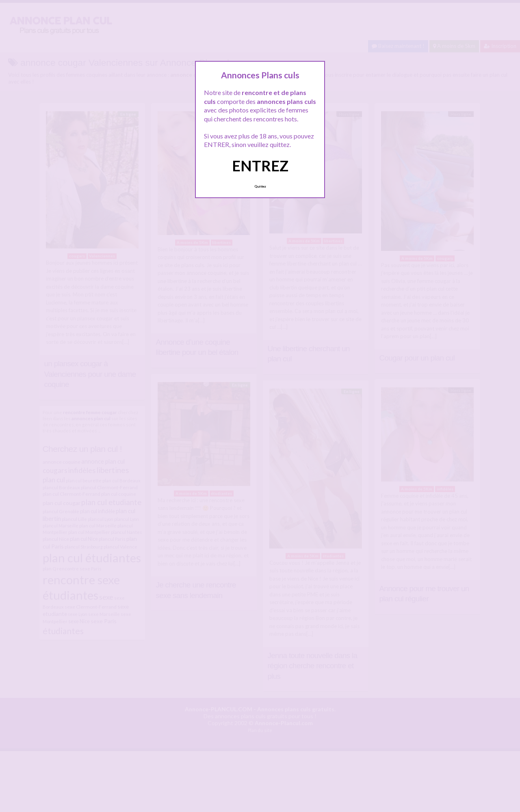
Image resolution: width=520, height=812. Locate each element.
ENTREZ (260, 166)
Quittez (260, 186)
